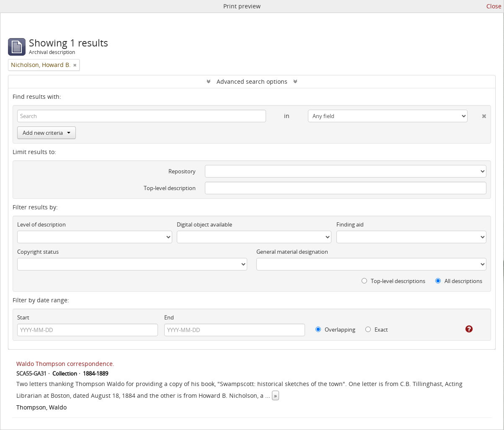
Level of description (41, 224)
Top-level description (170, 188)
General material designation (292, 252)
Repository (182, 171)
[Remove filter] (75, 65)
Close (494, 6)
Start (23, 317)
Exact (377, 330)
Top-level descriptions (393, 281)
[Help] (463, 329)
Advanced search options (252, 81)
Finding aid (350, 224)
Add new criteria (47, 133)
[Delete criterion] (477, 114)
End (169, 317)
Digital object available (204, 224)
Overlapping (335, 330)
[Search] (142, 116)
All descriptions (459, 281)
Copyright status (38, 252)
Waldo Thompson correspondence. (65, 364)
